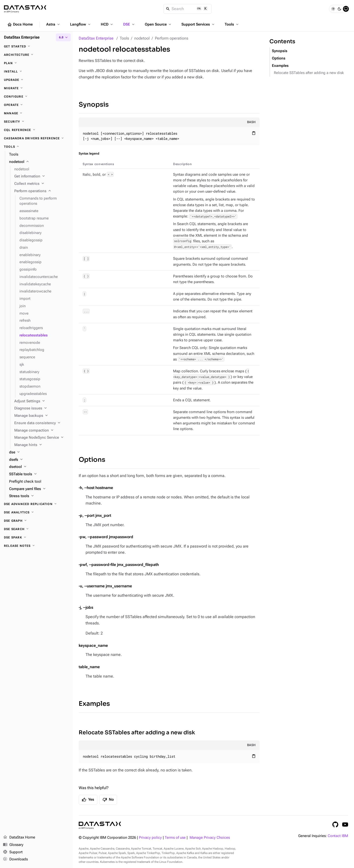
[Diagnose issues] (42, 408)
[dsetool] (39, 467)
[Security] (36, 122)
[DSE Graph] (36, 521)
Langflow (81, 24)
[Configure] (36, 97)
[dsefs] (39, 460)
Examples (94, 704)
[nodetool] (39, 162)
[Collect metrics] (42, 184)
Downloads (15, 859)
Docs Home (20, 25)
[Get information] (42, 176)
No (108, 800)
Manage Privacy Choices (210, 838)
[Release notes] (36, 546)
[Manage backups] (42, 416)
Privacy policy (150, 838)
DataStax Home (19, 838)
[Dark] (339, 9)
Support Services (198, 24)
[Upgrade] (36, 80)
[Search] (188, 9)
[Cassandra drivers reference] (36, 138)
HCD (107, 24)
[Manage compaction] (42, 431)
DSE (129, 24)
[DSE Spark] (36, 537)
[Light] (333, 9)
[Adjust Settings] (42, 401)
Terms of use (175, 838)
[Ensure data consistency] (42, 423)
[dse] (39, 452)
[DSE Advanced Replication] (36, 504)
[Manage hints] (42, 445)
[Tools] (36, 147)
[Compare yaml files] (39, 489)
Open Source (158, 24)
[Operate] (36, 105)
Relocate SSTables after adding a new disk (137, 732)
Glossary (13, 845)
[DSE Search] (36, 529)
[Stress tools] (39, 496)
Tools (232, 24)
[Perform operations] (42, 191)
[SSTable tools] (39, 474)
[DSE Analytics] (36, 512)
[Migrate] (36, 88)
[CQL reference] (36, 130)
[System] (346, 9)
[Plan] (36, 63)
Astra (53, 24)
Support (13, 852)
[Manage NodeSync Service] (42, 438)
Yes (88, 800)
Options (92, 460)
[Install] (36, 72)
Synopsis (94, 105)
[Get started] (36, 46)
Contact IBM (338, 836)
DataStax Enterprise (96, 38)
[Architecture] (36, 55)
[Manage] (36, 113)
